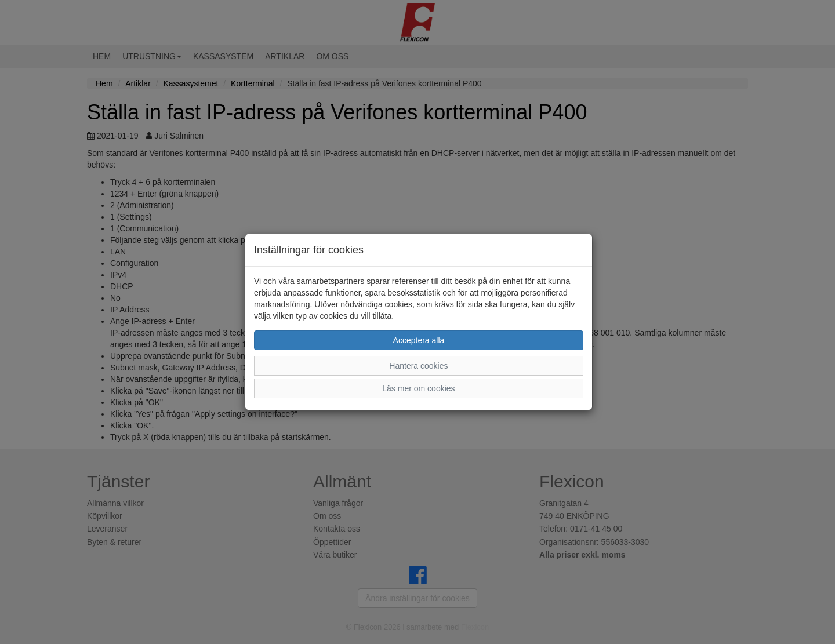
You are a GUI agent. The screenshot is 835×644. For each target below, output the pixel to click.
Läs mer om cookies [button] (418, 388)
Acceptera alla (419, 340)
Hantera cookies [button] (418, 366)
